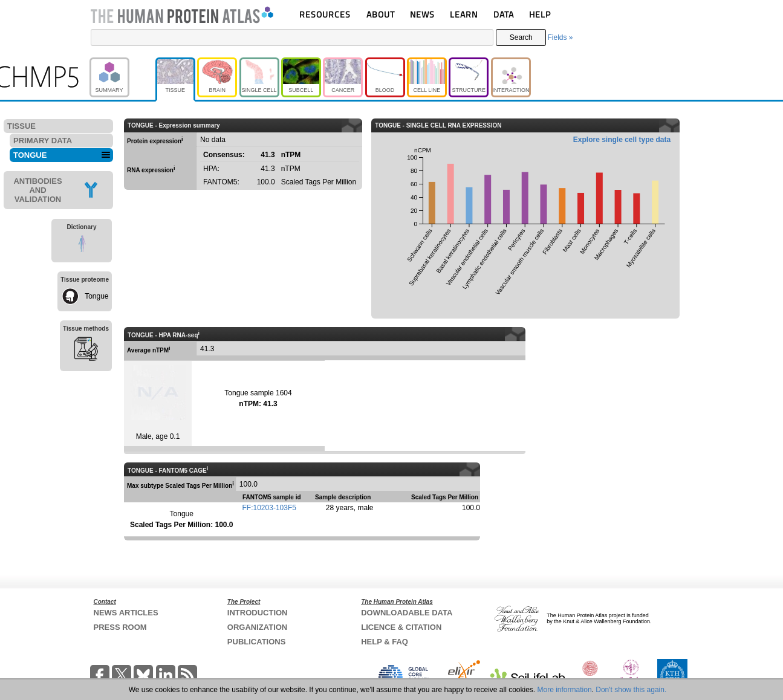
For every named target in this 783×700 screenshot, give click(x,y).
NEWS (422, 14)
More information (565, 690)
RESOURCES (325, 14)
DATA (504, 14)
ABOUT (381, 14)
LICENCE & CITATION (401, 627)
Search (521, 37)
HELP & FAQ (385, 642)
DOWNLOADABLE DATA (407, 613)
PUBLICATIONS (257, 642)
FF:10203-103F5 (269, 508)
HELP (540, 14)
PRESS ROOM (120, 627)
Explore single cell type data (622, 140)
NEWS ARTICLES (126, 613)
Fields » (560, 37)
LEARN (464, 14)
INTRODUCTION (258, 613)
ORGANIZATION (257, 627)
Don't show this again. (631, 690)
